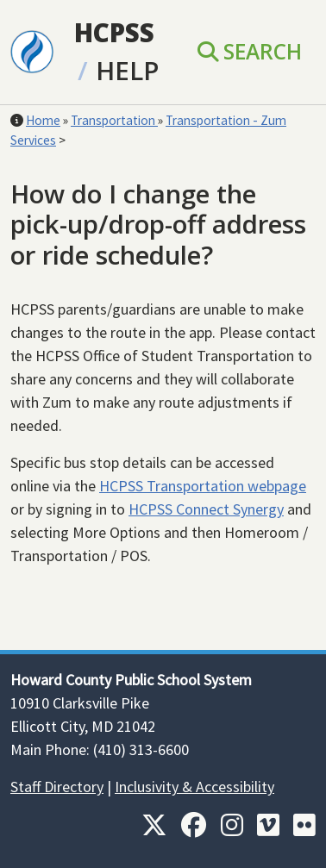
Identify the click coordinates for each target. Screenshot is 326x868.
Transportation (114, 120)
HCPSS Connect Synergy (206, 509)
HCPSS (114, 32)
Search (250, 51)
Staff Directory (57, 787)
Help (127, 70)
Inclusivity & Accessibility (194, 787)
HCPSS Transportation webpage (203, 486)
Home (43, 120)
